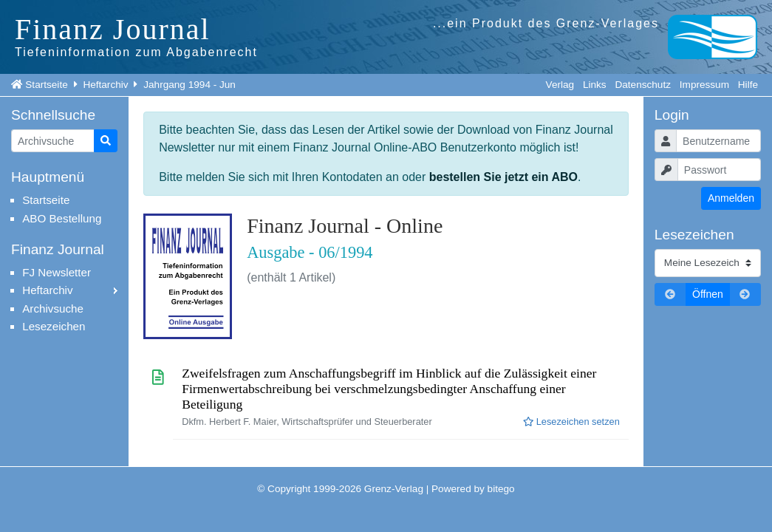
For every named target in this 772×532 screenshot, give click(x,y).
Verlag (560, 85)
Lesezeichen (54, 326)
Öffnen (708, 294)
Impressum (704, 85)
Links (595, 85)
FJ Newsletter (57, 272)
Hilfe (748, 85)
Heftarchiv (105, 85)
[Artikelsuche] (53, 141)
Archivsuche (53, 308)
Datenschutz (643, 85)
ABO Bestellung (62, 218)
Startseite (46, 85)
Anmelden (731, 198)
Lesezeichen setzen (571, 422)
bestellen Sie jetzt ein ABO (503, 177)
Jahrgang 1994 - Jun (189, 85)
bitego (501, 489)
